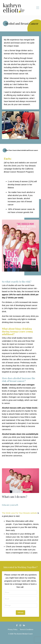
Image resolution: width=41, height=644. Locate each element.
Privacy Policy (13, 630)
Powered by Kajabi (21, 639)
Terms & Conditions (27, 630)
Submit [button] (21, 613)
